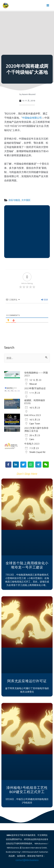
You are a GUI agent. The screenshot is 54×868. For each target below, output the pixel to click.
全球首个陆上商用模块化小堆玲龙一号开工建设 (27, 565)
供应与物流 (14, 200)
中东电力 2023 (32, 444)
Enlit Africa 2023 (33, 415)
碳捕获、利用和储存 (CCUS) (35, 402)
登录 (45, 300)
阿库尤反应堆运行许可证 (27, 681)
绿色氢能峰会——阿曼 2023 (36, 374)
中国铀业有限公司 (32, 118)
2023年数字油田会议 (35, 388)
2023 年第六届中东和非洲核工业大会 (36, 429)
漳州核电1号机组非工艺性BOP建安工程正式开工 (27, 790)
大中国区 (26, 200)
